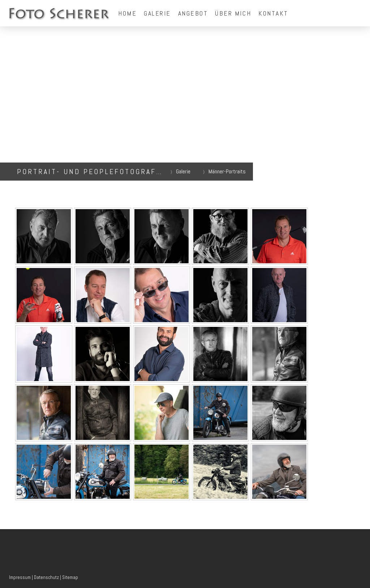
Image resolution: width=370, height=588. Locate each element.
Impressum (20, 577)
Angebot (193, 13)
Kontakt (273, 13)
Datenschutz (46, 577)
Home (127, 13)
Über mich (233, 13)
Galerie (157, 13)
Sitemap (70, 577)
